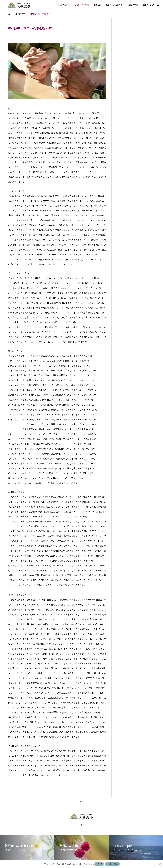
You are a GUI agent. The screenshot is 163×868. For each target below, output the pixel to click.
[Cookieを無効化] (160, 864)
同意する (99, 864)
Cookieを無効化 (112, 864)
